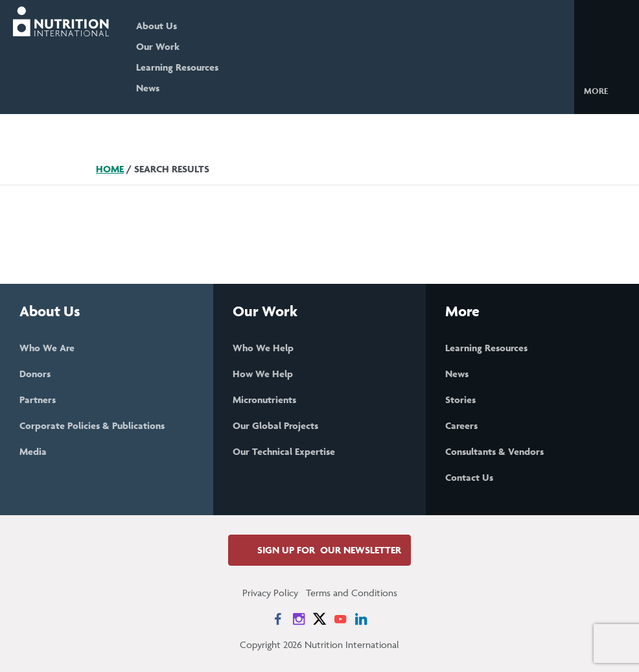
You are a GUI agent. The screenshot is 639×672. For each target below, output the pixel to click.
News (148, 88)
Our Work (158, 46)
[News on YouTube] (340, 619)
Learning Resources (177, 67)
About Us (157, 26)
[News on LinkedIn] (361, 619)
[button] (606, 90)
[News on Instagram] (299, 619)
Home (110, 169)
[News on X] (319, 619)
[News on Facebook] (278, 619)
